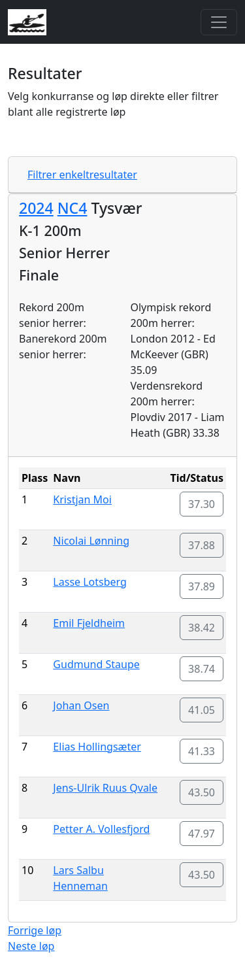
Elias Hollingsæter (97, 747)
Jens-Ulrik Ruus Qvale (105, 788)
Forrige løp (35, 930)
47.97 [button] (202, 834)
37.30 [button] (202, 504)
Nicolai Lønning (91, 541)
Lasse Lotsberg (90, 582)
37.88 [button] (202, 545)
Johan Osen (81, 705)
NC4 (73, 208)
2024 (36, 208)
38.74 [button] (202, 669)
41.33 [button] (202, 751)
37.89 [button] (202, 586)
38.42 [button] (202, 628)
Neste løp (31, 946)
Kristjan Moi (82, 499)
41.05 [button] (202, 710)
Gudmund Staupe (96, 664)
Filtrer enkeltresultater (82, 175)
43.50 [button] (202, 792)
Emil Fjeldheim (89, 623)
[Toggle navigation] (219, 22)
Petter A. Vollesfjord (101, 829)
